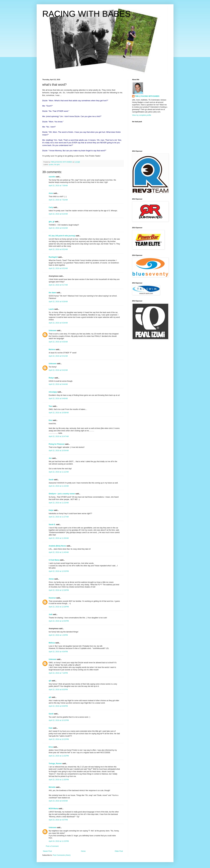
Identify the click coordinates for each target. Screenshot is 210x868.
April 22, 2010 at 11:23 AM (59, 503)
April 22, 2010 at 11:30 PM (59, 780)
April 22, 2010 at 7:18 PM (58, 673)
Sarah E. (52, 525)
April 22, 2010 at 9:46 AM (58, 399)
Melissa (52, 643)
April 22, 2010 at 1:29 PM (58, 635)
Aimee (51, 579)
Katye (51, 510)
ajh (50, 681)
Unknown (53, 331)
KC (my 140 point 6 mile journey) (62, 236)
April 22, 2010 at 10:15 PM (59, 720)
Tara (50, 406)
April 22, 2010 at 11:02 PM (59, 756)
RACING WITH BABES (87, 14)
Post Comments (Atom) (62, 855)
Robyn (51, 378)
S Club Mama (54, 560)
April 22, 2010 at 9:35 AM (58, 342)
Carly (51, 207)
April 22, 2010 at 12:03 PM (59, 571)
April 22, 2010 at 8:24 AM (58, 214)
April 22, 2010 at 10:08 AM (59, 413)
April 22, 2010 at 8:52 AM (58, 249)
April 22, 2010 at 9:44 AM (58, 384)
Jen (50, 458)
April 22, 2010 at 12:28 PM (59, 590)
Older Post (119, 851)
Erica (51, 747)
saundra (52, 177)
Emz (51, 420)
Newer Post (47, 851)
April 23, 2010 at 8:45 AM (58, 801)
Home (83, 851)
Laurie (51, 309)
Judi (51, 614)
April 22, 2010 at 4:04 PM (58, 652)
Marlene (52, 349)
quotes (51, 164)
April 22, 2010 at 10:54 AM (59, 451)
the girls (57, 164)
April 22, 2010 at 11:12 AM (59, 472)
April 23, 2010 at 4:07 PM (58, 820)
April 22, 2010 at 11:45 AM (59, 552)
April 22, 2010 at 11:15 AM (59, 486)
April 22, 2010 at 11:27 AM (59, 517)
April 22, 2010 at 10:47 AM (59, 436)
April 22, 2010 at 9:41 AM (58, 356)
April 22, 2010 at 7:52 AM (58, 200)
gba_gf (52, 222)
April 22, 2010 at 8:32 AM (58, 228)
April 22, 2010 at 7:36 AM (58, 186)
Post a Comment (52, 846)
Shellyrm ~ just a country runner (62, 494)
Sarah (51, 480)
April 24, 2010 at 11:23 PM (59, 841)
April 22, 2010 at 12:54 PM (59, 621)
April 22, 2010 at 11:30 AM (59, 538)
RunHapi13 (53, 257)
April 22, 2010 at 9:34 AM (58, 323)
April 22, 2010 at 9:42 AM (58, 370)
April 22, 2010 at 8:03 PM (58, 690)
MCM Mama (53, 809)
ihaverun (52, 598)
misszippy (53, 392)
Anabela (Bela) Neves (57, 546)
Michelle (52, 787)
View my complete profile (142, 115)
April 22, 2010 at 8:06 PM (58, 706)
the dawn (52, 293)
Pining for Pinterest (57, 444)
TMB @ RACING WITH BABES (147, 96)
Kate (51, 728)
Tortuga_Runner (55, 764)
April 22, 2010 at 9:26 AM (58, 302)
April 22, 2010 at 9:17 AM (58, 285)
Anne (51, 193)
